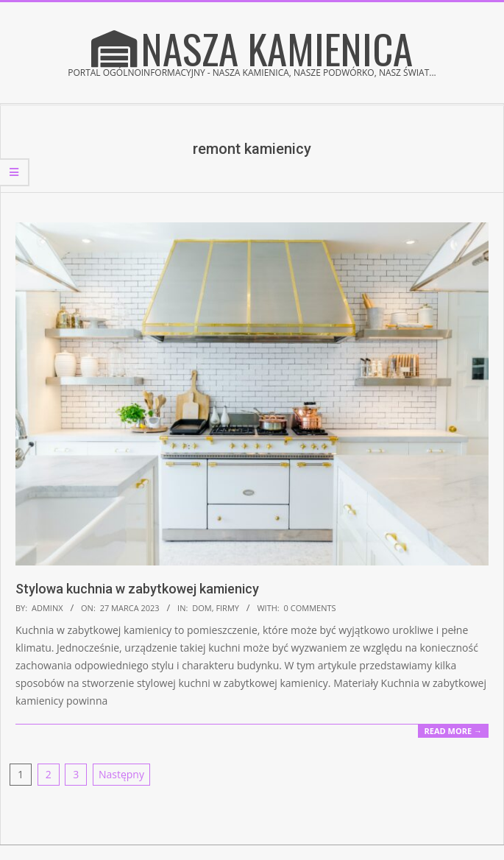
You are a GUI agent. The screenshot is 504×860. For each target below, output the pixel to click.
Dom (202, 608)
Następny (121, 774)
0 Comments (310, 608)
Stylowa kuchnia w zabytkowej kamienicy (137, 589)
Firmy (227, 608)
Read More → (453, 731)
